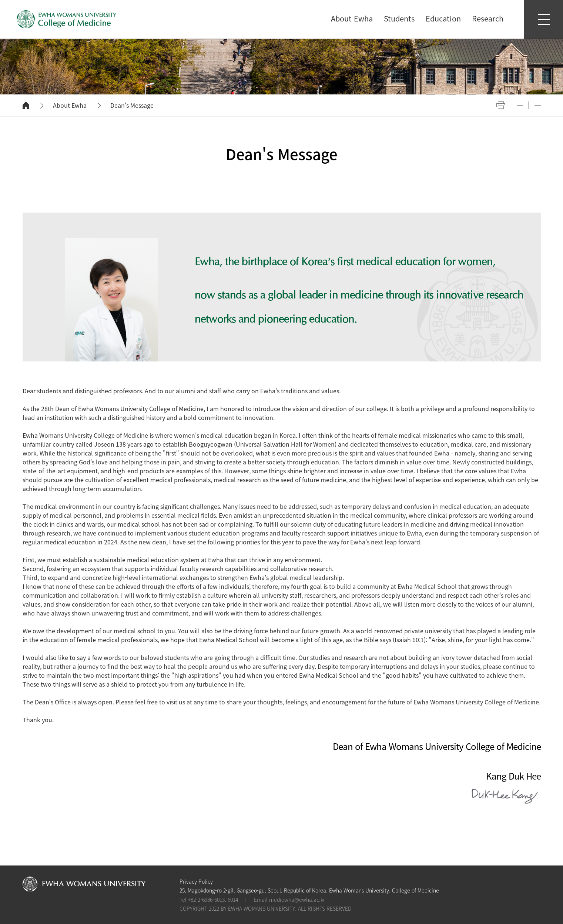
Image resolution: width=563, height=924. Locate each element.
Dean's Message (132, 105)
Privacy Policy (196, 881)
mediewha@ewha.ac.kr (297, 900)
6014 (233, 900)
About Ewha (70, 105)
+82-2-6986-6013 (206, 900)
